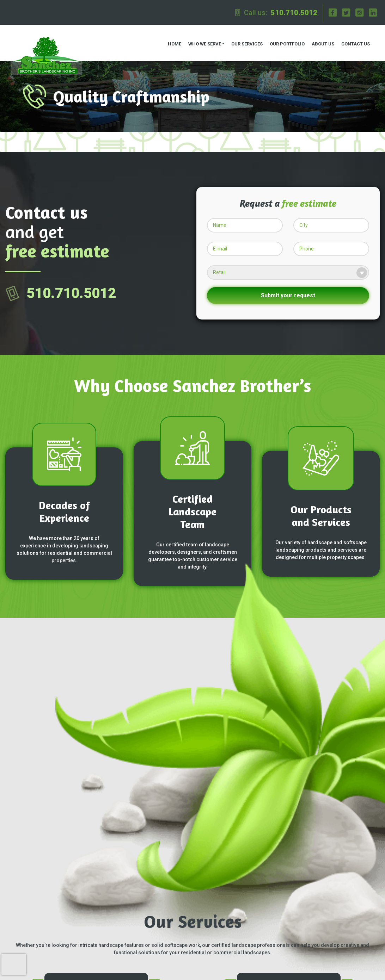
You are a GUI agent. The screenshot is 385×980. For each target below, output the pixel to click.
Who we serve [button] (201, 39)
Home (171, 39)
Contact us (352, 39)
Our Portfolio (283, 39)
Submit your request (288, 286)
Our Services (243, 39)
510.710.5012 (294, 13)
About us (319, 39)
